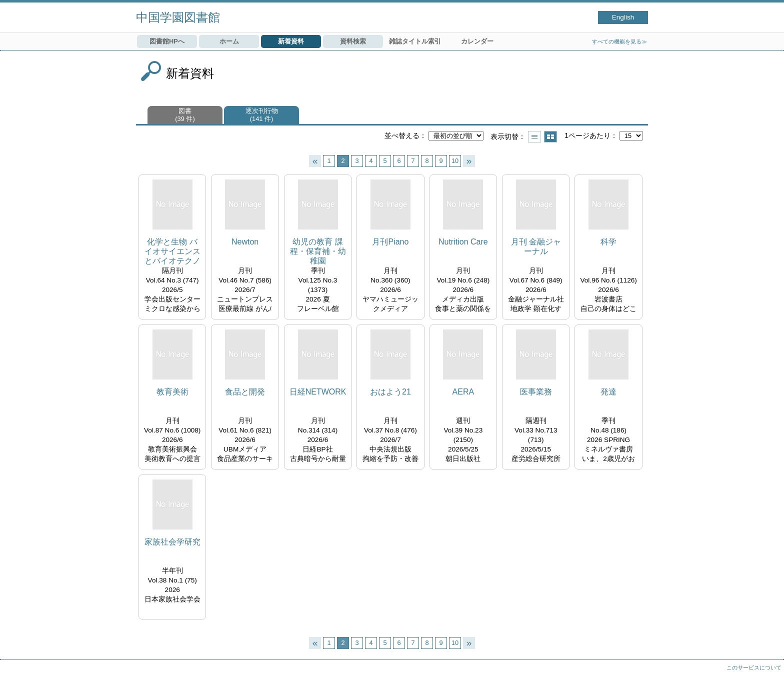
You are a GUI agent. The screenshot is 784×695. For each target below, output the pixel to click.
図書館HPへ (167, 41)
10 (455, 161)
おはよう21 (390, 392)
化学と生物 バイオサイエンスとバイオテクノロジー (172, 252)
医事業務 (536, 392)
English (623, 17)
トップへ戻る (766, 677)
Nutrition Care (463, 242)
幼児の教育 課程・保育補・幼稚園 (318, 251)
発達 (608, 392)
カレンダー (477, 41)
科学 (608, 242)
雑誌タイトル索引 (415, 41)
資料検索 (353, 41)
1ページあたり (587, 135)
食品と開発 (245, 392)
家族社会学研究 (172, 542)
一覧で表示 (534, 137)
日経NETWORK (318, 392)
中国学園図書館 (178, 17)
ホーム (229, 41)
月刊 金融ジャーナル (536, 246)
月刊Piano (390, 242)
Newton (245, 242)
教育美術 (172, 392)
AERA (463, 392)
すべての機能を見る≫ (619, 41)
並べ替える (402, 135)
